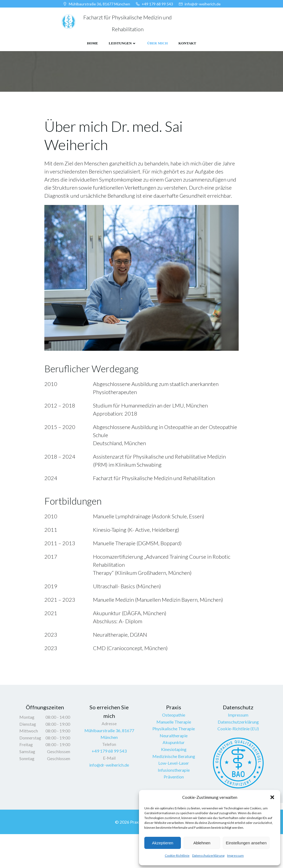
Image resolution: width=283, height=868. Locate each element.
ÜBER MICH (157, 43)
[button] (272, 797)
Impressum (235, 855)
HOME (92, 43)
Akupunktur (174, 772)
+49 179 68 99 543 (109, 781)
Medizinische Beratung (174, 786)
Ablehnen (202, 843)
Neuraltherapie (174, 766)
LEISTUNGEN (123, 43)
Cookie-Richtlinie (177, 855)
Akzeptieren (162, 843)
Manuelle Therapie (174, 752)
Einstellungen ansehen (246, 843)
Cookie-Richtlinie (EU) (238, 759)
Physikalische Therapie (174, 759)
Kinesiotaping (174, 779)
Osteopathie (174, 745)
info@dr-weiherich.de (109, 795)
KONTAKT (187, 43)
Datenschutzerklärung (208, 855)
